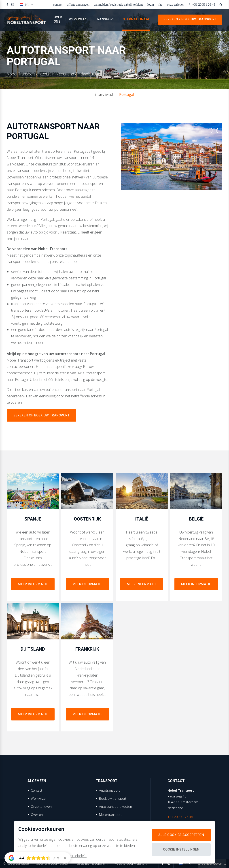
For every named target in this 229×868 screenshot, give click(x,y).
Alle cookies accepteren (181, 835)
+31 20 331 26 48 (201, 5)
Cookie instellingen (181, 850)
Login (151, 4)
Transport (105, 20)
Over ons (58, 20)
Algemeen (37, 781)
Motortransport (110, 815)
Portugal (127, 94)
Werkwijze (79, 20)
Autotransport (109, 790)
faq (160, 4)
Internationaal (136, 20)
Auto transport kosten (116, 807)
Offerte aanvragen (78, 4)
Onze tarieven (176, 4)
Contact (58, 4)
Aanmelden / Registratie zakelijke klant (118, 4)
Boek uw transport (113, 798)
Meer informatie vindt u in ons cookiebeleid (52, 856)
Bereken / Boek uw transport (190, 20)
